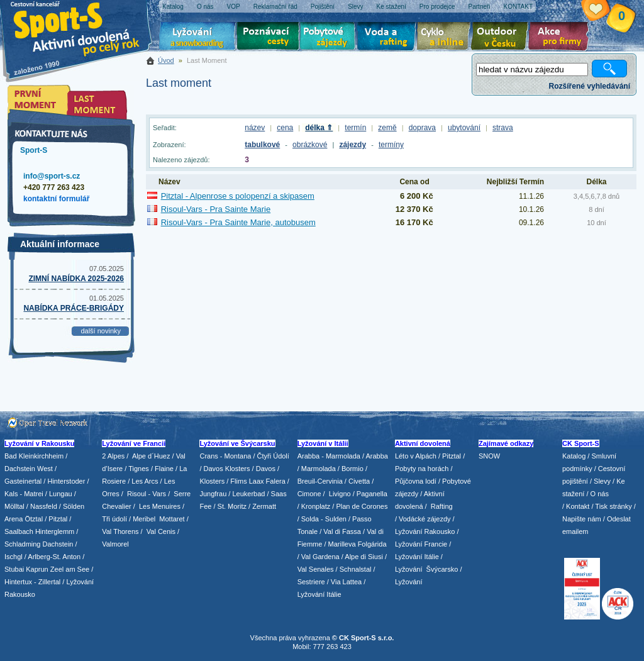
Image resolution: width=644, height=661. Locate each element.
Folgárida (372, 544)
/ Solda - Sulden (322, 519)
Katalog (574, 456)
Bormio (353, 469)
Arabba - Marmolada (329, 456)
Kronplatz (316, 506)
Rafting (442, 506)
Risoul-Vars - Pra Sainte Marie (216, 209)
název (255, 128)
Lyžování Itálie (319, 594)
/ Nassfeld (42, 506)
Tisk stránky (613, 506)
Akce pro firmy (562, 38)
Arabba (377, 456)
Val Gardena (320, 557)
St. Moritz (232, 506)
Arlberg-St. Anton (54, 557)
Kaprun (37, 569)
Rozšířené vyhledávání (590, 86)
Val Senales (316, 569)
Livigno (340, 494)
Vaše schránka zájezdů (605, 11)
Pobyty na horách (422, 469)
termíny (391, 145)
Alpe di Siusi (364, 557)
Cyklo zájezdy (446, 38)
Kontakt (578, 506)
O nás (600, 494)
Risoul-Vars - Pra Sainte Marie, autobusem (238, 222)
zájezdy (353, 145)
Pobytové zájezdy (329, 38)
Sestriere (311, 582)
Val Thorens (120, 531)
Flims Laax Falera (258, 481)
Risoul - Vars (147, 494)
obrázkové (310, 145)
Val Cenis (161, 531)
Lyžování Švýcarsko (426, 569)
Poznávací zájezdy (269, 38)
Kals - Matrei (24, 494)
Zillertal (51, 582)
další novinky (101, 331)
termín (355, 128)
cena (285, 128)
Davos (266, 469)
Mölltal (14, 506)
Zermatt (264, 506)
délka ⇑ (319, 128)
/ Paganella (370, 494)
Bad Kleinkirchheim (34, 456)
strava (503, 128)
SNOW (489, 456)
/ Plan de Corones (360, 506)
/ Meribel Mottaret (157, 519)
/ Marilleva (340, 544)
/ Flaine (162, 469)
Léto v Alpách (416, 456)
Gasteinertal (23, 481)
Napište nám (582, 519)
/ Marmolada (317, 469)
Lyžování (198, 38)
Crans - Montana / (228, 456)
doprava (422, 128)
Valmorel (115, 544)
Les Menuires (160, 506)
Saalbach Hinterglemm (39, 531)
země (387, 128)
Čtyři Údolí (273, 456)
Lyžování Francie (421, 544)
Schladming (24, 544)
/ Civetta (357, 481)
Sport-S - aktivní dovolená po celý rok (83, 27)
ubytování (464, 128)
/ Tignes (137, 469)
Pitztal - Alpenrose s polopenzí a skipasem (238, 196)
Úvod (166, 60)
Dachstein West (29, 469)
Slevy (602, 481)
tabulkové (262, 145)
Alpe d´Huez (152, 456)
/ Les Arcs (143, 481)
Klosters (212, 481)
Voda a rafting (388, 38)
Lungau (61, 494)
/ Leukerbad (247, 494)
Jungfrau (213, 494)
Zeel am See (70, 569)
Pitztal (58, 519)
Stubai (14, 569)
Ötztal (34, 519)
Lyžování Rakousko (425, 531)
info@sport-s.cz (52, 176)
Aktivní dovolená (502, 38)
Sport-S (34, 150)
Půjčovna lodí (416, 481)
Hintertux (18, 582)
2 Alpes (113, 456)
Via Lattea (346, 582)
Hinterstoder (66, 481)
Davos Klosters (227, 469)
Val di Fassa (342, 531)
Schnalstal (356, 569)
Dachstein (58, 544)
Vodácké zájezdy (425, 519)
